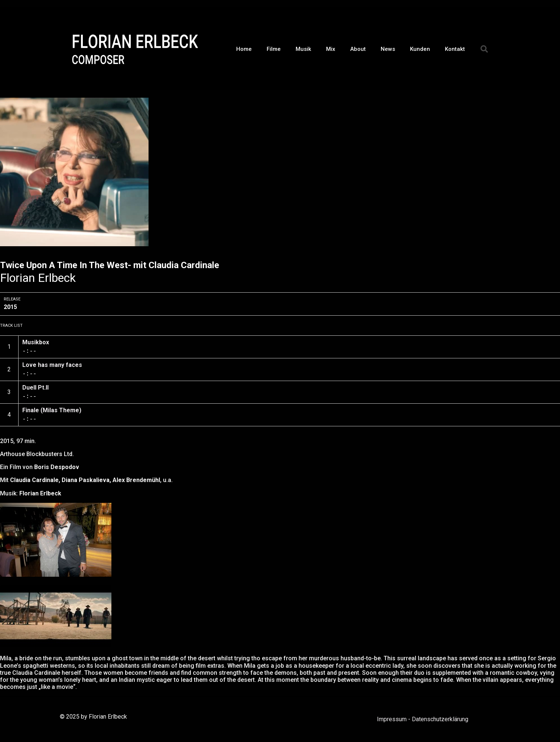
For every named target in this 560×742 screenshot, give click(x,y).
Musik (303, 49)
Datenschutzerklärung (440, 719)
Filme (274, 49)
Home (244, 49)
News (388, 49)
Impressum (392, 719)
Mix (331, 49)
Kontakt (455, 49)
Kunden (420, 49)
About (358, 49)
